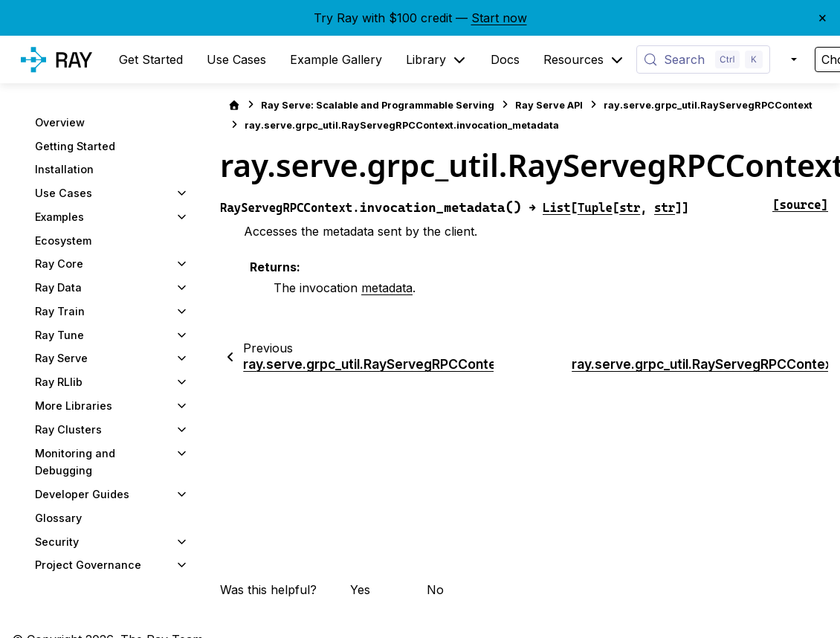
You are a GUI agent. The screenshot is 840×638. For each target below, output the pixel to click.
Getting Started (75, 146)
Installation (64, 169)
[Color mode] (792, 59)
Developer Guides (82, 494)
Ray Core (59, 264)
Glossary (58, 518)
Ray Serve (61, 358)
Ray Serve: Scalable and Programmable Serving (378, 105)
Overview (60, 122)
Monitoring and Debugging (75, 462)
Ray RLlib (59, 382)
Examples (59, 217)
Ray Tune (59, 335)
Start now (499, 18)
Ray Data (58, 287)
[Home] (234, 105)
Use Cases (64, 193)
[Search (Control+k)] (703, 59)
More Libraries (74, 406)
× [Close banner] (823, 17)
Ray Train (60, 311)
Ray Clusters (68, 429)
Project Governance (88, 565)
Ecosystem (63, 241)
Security (57, 542)
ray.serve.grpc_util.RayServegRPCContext (708, 105)
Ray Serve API (549, 105)
